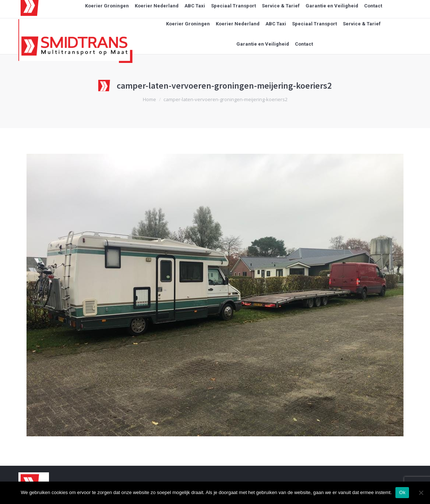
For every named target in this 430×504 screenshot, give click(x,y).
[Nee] (421, 493)
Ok (402, 492)
